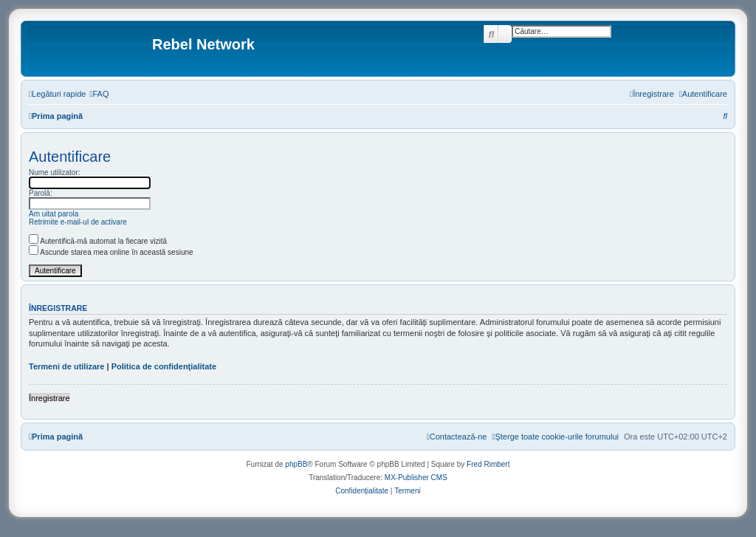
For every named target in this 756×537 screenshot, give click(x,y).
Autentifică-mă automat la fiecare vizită (98, 241)
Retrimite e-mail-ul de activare (78, 222)
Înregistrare (49, 398)
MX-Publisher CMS (416, 478)
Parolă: (41, 193)
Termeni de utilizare (67, 366)
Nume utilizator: (54, 172)
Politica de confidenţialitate (164, 366)
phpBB (296, 464)
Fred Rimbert (488, 464)
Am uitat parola (54, 214)
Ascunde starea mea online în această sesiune (111, 252)
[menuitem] (99, 94)
